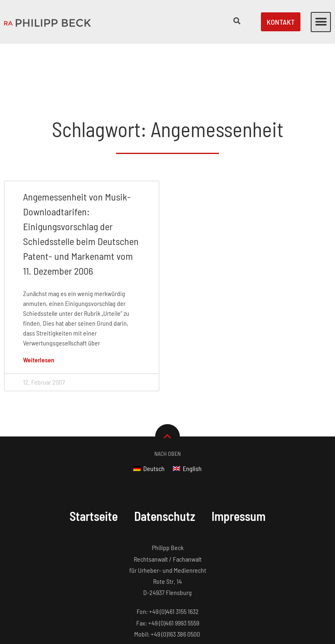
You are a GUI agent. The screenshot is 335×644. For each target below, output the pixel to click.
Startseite (93, 464)
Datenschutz (165, 464)
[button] (321, 22)
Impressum (239, 464)
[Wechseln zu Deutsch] (149, 417)
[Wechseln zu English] (187, 417)
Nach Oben (167, 402)
